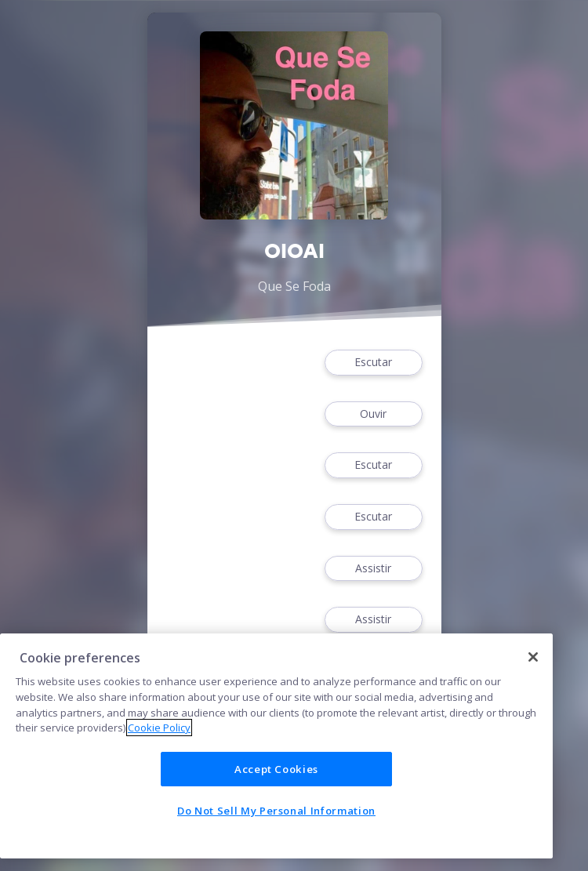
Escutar (373, 363)
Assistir (373, 569)
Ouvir (373, 414)
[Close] (533, 657)
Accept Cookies (276, 769)
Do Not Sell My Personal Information (276, 811)
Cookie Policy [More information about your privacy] (159, 728)
